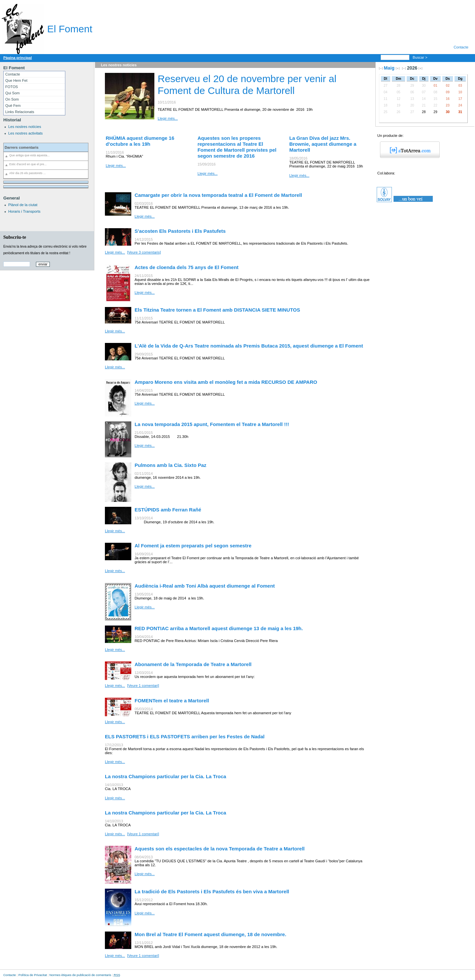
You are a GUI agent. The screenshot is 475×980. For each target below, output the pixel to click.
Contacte (461, 47)
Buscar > (421, 57)
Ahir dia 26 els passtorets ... (27, 173)
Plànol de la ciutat (23, 205)
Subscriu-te (15, 237)
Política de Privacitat (33, 975)
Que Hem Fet (16, 80)
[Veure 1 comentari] (143, 686)
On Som (12, 99)
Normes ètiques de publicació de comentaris (80, 975)
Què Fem (13, 106)
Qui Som (13, 93)
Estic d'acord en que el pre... (28, 164)
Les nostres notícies (25, 127)
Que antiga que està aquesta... (29, 155)
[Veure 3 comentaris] (144, 252)
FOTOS (12, 87)
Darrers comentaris (22, 147)
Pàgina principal (17, 58)
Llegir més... (168, 118)
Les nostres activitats (25, 133)
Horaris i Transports (24, 211)
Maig (389, 68)
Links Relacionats (20, 112)
